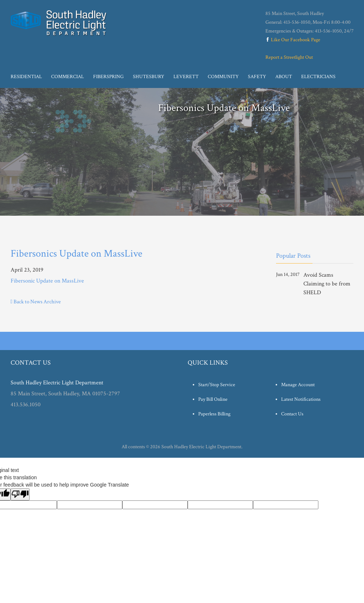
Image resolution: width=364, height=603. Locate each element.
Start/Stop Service (217, 385)
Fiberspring (108, 77)
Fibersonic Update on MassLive (47, 281)
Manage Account (298, 385)
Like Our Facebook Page (293, 40)
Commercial (68, 77)
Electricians (318, 77)
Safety (257, 77)
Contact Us (292, 414)
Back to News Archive (36, 302)
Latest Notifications (301, 399)
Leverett (186, 77)
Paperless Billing (214, 414)
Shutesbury (149, 77)
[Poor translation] (20, 494)
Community (223, 77)
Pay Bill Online (213, 399)
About (284, 77)
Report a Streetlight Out (289, 57)
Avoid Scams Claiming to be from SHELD (327, 284)
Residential (26, 77)
